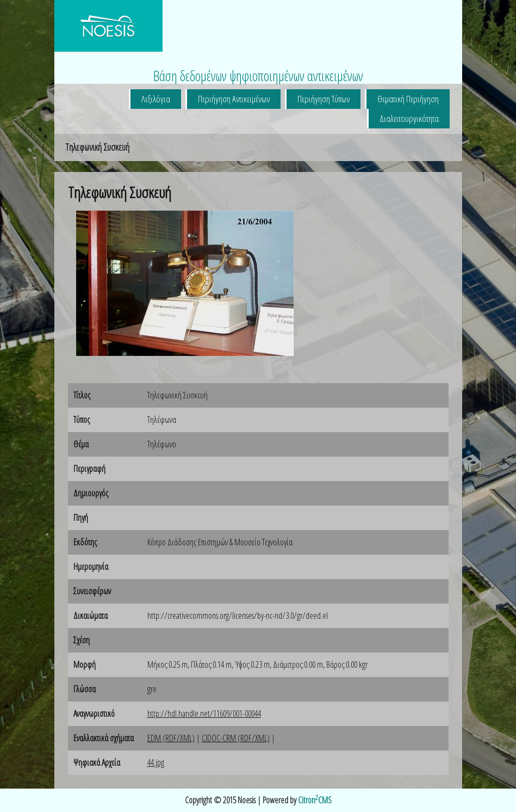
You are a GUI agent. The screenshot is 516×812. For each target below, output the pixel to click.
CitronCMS (315, 800)
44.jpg (156, 762)
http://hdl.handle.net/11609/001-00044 (204, 713)
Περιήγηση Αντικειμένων (234, 99)
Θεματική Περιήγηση (408, 99)
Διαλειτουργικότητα (409, 118)
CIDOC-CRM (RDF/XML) (236, 738)
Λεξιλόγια (156, 99)
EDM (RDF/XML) (171, 738)
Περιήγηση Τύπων (324, 99)
